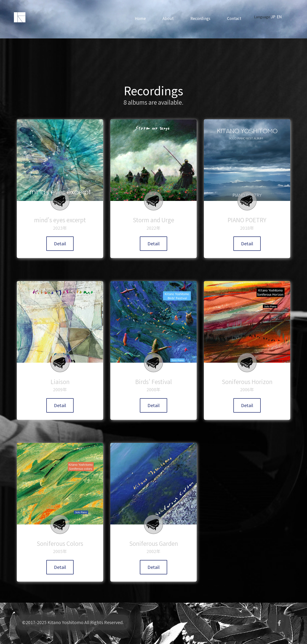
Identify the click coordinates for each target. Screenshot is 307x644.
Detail (60, 243)
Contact (237, 18)
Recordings (203, 18)
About (171, 18)
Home (143, 18)
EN (282, 17)
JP (276, 17)
